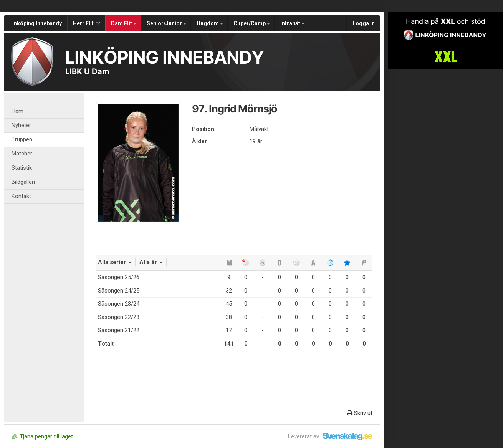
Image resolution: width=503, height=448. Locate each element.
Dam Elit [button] (124, 23)
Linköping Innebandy (36, 23)
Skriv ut (360, 413)
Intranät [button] (292, 23)
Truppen (22, 140)
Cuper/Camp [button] (252, 23)
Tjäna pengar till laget (42, 436)
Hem (17, 111)
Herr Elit (86, 23)
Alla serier (115, 262)
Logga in (364, 23)
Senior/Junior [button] (166, 23)
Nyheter (21, 125)
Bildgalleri (23, 182)
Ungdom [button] (210, 23)
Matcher (22, 154)
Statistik (22, 168)
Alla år (151, 262)
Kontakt (21, 196)
